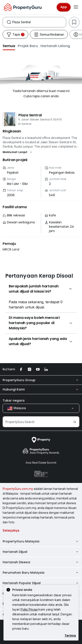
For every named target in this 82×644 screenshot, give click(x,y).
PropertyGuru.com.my (18, 489)
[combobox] (39, 22)
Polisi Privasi (29, 609)
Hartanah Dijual (41, 552)
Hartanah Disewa (41, 562)
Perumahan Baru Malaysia (41, 573)
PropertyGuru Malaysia (41, 541)
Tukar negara (14, 400)
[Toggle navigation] (76, 7)
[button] (9, 46)
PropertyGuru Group (41, 380)
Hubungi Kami (41, 389)
